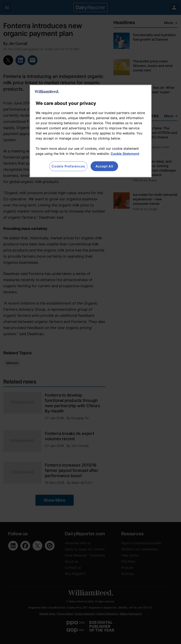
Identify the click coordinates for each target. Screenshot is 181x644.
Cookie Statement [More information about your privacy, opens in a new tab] (125, 153)
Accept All (104, 166)
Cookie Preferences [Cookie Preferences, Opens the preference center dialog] (68, 166)
